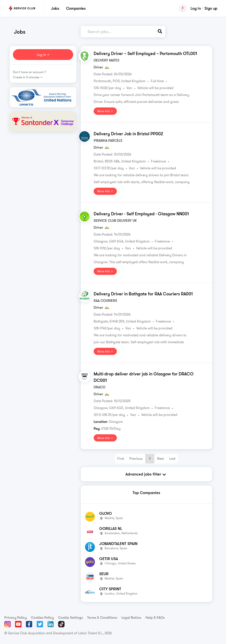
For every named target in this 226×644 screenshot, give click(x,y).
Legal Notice (131, 617)
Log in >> (43, 55)
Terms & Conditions (102, 617)
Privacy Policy (15, 617)
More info (105, 111)
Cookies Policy (42, 617)
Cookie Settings (70, 617)
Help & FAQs (155, 617)
